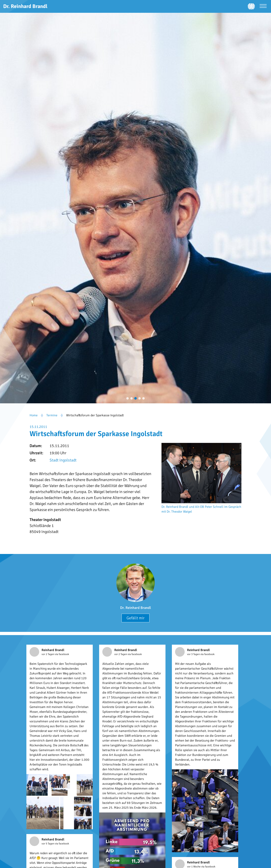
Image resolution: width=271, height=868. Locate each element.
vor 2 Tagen (48, 654)
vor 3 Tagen (194, 654)
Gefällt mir (135, 618)
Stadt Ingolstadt (63, 460)
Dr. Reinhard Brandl (135, 608)
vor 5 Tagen (48, 844)
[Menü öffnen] (263, 6)
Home (34, 415)
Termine (52, 415)
